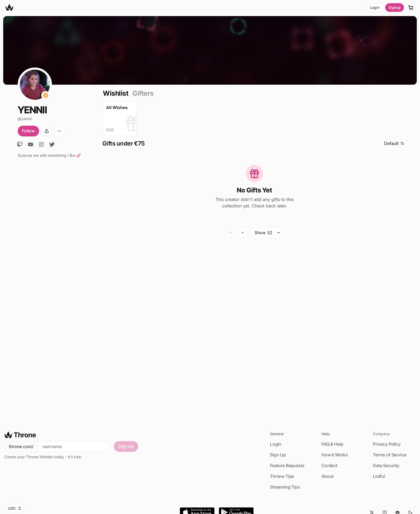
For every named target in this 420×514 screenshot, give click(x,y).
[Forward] (242, 233)
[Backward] (231, 233)
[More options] (59, 131)
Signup (395, 7)
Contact (329, 465)
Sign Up (126, 446)
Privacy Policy (387, 444)
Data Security (386, 465)
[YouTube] (31, 144)
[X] (52, 144)
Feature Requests (287, 465)
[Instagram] (41, 144)
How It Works (335, 455)
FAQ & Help (332, 444)
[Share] (47, 131)
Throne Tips (282, 476)
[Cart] (411, 8)
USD (15, 508)
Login (375, 7)
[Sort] (396, 144)
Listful (379, 476)
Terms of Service (389, 455)
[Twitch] (20, 144)
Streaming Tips (285, 487)
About (327, 476)
